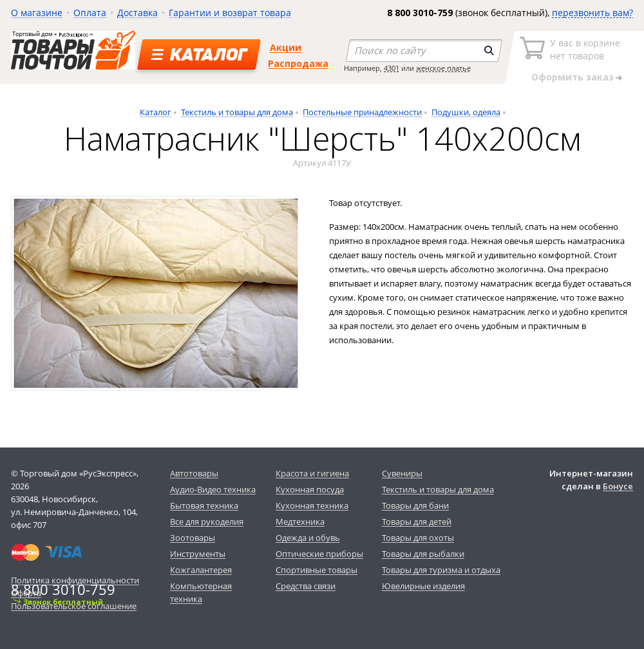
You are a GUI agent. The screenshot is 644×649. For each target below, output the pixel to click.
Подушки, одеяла (466, 112)
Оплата (90, 13)
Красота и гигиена (312, 473)
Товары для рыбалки (423, 554)
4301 (392, 68)
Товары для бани (415, 505)
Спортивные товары (317, 570)
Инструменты (198, 554)
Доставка (137, 13)
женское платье (443, 68)
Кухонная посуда (310, 489)
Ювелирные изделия (423, 586)
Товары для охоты (418, 538)
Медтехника (300, 522)
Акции (286, 47)
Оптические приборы (319, 554)
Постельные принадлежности (362, 112)
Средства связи (306, 586)
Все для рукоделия (207, 522)
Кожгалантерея (201, 570)
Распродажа (298, 63)
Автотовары (194, 473)
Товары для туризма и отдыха (441, 570)
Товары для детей (417, 522)
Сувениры (402, 473)
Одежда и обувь (308, 538)
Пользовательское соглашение (74, 606)
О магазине (37, 13)
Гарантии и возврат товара (230, 13)
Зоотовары (193, 538)
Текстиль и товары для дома (237, 112)
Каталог (156, 112)
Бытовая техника (204, 505)
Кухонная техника (312, 505)
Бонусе (618, 486)
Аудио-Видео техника (213, 489)
